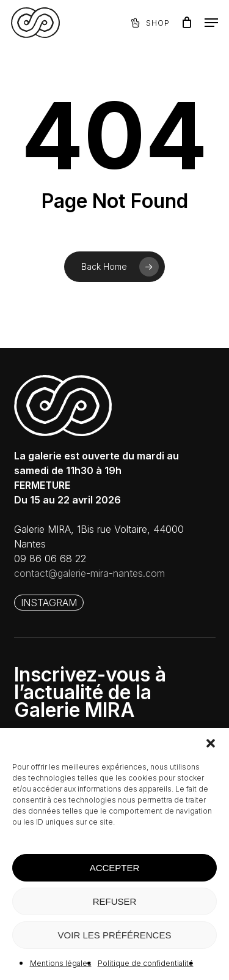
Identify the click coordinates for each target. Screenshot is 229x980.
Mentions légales (61, 963)
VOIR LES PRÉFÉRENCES (115, 935)
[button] (211, 743)
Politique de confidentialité (146, 963)
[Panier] (187, 23)
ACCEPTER (115, 868)
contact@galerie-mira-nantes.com (89, 573)
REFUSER (115, 901)
